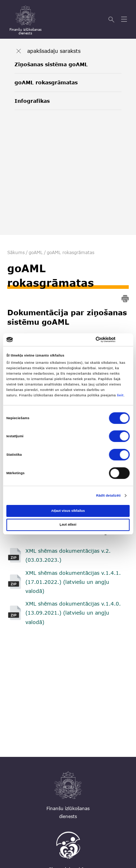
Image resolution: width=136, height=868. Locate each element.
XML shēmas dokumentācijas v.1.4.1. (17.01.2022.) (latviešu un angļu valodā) (73, 582)
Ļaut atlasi (68, 524)
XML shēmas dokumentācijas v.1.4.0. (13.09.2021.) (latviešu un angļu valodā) (73, 613)
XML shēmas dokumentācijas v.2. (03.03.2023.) (68, 555)
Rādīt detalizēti (108, 496)
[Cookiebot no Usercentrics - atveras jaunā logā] (98, 340)
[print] (125, 300)
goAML (36, 252)
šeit (120, 395)
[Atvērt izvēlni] (125, 20)
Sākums (16, 252)
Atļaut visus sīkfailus (68, 511)
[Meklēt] (112, 20)
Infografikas (32, 101)
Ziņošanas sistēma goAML (51, 64)
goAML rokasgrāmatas (46, 82)
